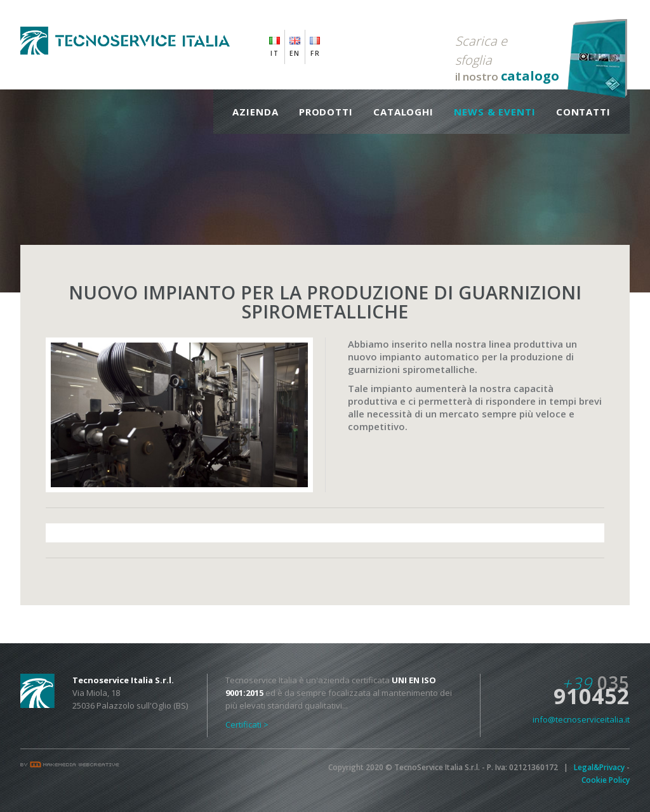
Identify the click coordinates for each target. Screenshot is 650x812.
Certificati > (247, 724)
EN (295, 53)
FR (315, 53)
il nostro (507, 58)
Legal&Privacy (599, 767)
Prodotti (326, 112)
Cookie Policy (606, 780)
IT (275, 53)
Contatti (583, 112)
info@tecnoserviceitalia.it (581, 719)
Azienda (255, 112)
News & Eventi (495, 112)
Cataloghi (403, 112)
